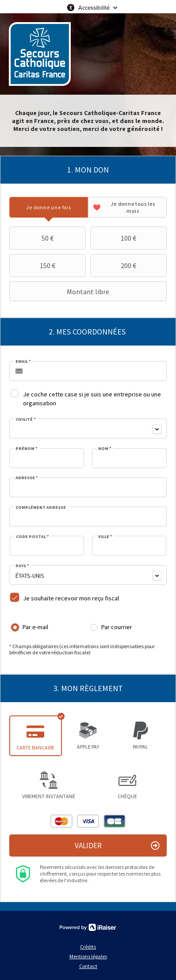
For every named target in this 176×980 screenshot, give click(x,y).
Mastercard (61, 821)
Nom (105, 449)
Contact (88, 966)
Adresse (27, 478)
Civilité (26, 419)
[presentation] (49, 207)
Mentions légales (88, 956)
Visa (88, 821)
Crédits (88, 947)
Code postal (33, 537)
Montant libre (60, 292)
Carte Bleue (115, 821)
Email (23, 361)
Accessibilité (94, 8)
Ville (105, 537)
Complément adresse (41, 507)
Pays (22, 566)
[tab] (49, 207)
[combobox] (88, 429)
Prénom (27, 449)
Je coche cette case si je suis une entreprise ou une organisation (92, 399)
